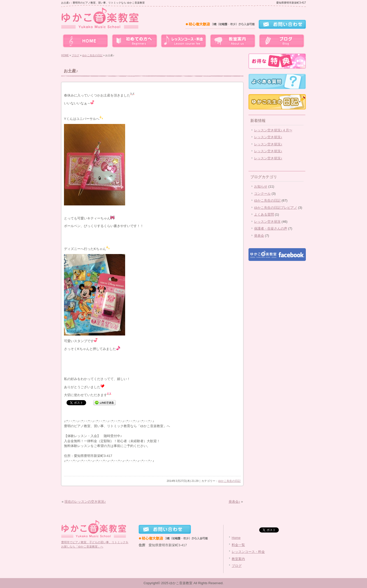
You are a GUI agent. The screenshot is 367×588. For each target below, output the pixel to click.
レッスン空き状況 (267, 222)
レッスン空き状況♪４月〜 (273, 130)
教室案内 (232, 41)
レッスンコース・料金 (183, 41)
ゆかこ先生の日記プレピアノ (276, 208)
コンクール (262, 194)
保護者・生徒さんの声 (271, 228)
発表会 (259, 236)
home (86, 41)
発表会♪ (234, 502)
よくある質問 (264, 214)
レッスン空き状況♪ (268, 137)
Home (236, 538)
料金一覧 (135, 41)
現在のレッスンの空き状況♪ (85, 502)
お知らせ (261, 186)
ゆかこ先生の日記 (92, 55)
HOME (65, 55)
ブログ (281, 41)
